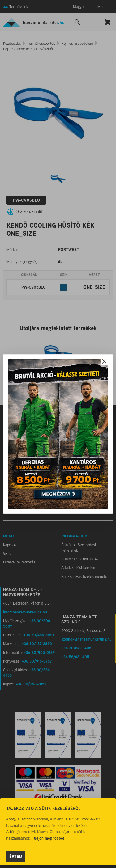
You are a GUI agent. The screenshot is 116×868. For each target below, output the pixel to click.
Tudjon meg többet (48, 838)
